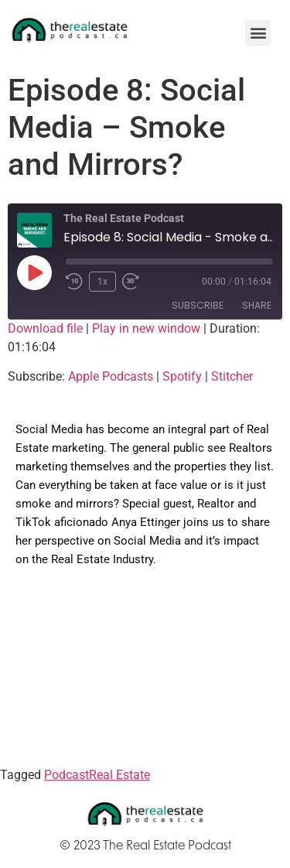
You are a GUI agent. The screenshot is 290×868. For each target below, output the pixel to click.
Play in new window (146, 328)
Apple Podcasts (111, 376)
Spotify (182, 376)
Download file (45, 328)
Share (257, 305)
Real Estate (119, 775)
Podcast (67, 775)
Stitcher (232, 376)
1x (102, 282)
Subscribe (198, 305)
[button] (258, 33)
